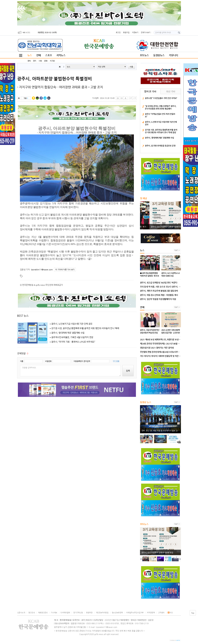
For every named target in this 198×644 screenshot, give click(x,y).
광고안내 (32, 613)
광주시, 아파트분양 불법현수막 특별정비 (55, 79)
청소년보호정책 (117, 613)
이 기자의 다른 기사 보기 (65, 270)
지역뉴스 (61, 55)
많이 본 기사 (150, 91)
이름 (22, 361)
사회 (40, 61)
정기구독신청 (78, 613)
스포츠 (49, 55)
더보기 (176, 250)
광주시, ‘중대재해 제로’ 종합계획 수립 (68, 333)
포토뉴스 (144, 55)
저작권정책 (151, 613)
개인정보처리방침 (102, 613)
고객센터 (161, 613)
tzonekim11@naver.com (42, 269)
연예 (39, 55)
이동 (131, 67)
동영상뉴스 (159, 55)
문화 (46, 61)
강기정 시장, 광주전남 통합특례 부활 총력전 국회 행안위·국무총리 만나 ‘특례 (85, 328)
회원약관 (89, 613)
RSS (170, 613)
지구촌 (52, 61)
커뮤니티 (173, 55)
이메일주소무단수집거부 (135, 613)
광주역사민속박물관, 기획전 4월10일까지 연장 (72, 337)
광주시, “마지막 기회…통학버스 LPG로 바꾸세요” (73, 342)
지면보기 (135, 32)
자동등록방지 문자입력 (82, 361)
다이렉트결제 (65, 613)
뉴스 (30, 55)
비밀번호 (48, 361)
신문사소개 (21, 613)
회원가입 (126, 32)
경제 (29, 61)
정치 (35, 61)
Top (193, 613)
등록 (128, 371)
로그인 (118, 32)
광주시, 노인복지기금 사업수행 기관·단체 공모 (72, 324)
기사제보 (54, 613)
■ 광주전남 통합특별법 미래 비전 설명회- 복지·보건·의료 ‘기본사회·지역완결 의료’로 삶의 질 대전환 (161, 227)
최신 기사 (171, 91)
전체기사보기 (146, 32)
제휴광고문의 (43, 613)
